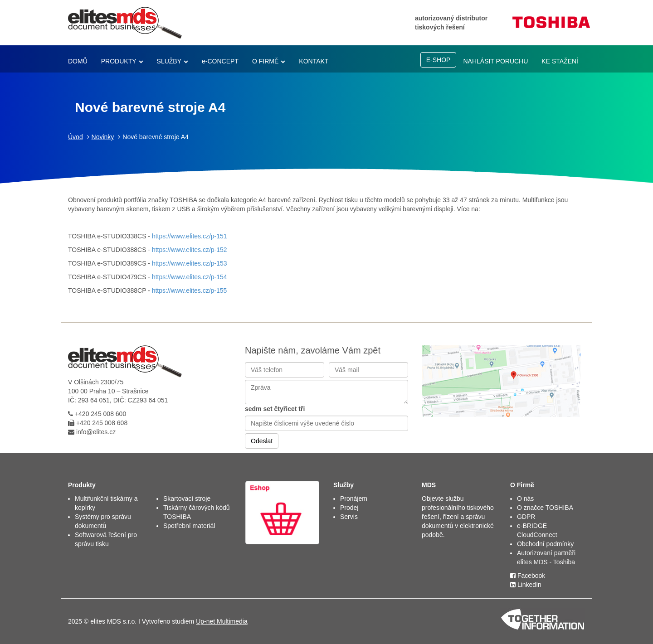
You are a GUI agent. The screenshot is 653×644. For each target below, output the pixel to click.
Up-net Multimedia (222, 621)
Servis (349, 517)
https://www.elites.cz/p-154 (190, 277)
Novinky (103, 137)
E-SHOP (439, 60)
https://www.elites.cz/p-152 (189, 250)
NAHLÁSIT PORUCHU (495, 61)
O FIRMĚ (265, 61)
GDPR (526, 517)
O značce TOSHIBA (545, 508)
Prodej (349, 508)
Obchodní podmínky (545, 544)
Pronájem (354, 499)
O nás (525, 499)
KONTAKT (314, 61)
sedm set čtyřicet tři (275, 409)
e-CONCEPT (220, 61)
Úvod (76, 137)
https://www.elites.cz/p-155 (190, 291)
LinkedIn (526, 585)
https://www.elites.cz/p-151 (189, 236)
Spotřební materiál (189, 526)
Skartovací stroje (187, 499)
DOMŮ (78, 61)
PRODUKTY (119, 61)
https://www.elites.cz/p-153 (190, 263)
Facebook (528, 576)
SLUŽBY (169, 61)
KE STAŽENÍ (560, 61)
